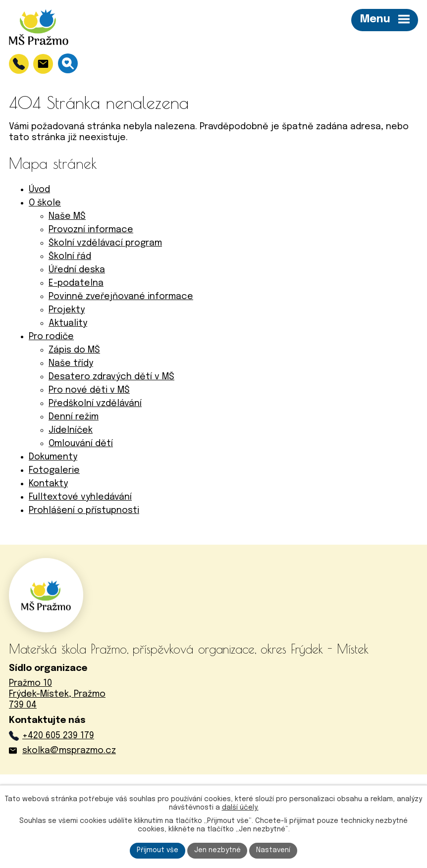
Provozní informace (91, 230)
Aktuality (68, 323)
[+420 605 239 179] (19, 64)
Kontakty (48, 484)
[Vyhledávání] (68, 63)
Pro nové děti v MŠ (89, 390)
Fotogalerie (54, 470)
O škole (45, 203)
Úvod (39, 190)
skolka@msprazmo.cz (69, 751)
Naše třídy (71, 363)
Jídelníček (71, 430)
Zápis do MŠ (74, 350)
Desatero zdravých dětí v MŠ (111, 377)
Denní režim (74, 417)
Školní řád (70, 256)
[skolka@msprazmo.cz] (43, 64)
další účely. (240, 807)
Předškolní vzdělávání (95, 404)
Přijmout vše (158, 850)
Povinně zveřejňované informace (121, 297)
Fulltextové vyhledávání (80, 497)
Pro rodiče (51, 337)
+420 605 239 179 (58, 736)
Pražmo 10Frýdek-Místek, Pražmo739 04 (57, 694)
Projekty (67, 310)
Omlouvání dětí (81, 444)
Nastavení (274, 850)
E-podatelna (76, 283)
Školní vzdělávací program (105, 243)
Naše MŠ (67, 216)
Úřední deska (77, 270)
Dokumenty (53, 457)
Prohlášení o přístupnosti (84, 511)
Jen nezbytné (217, 850)
